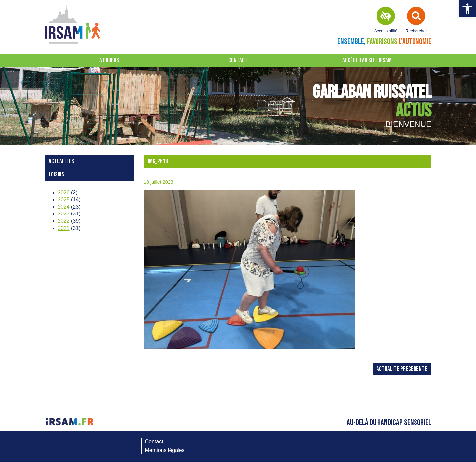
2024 (64, 207)
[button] (467, 9)
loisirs (56, 175)
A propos (109, 61)
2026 (64, 192)
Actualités (61, 161)
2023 (64, 214)
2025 (64, 199)
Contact (238, 61)
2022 (64, 221)
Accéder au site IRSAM (367, 61)
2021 (64, 228)
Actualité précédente (402, 369)
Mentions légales (165, 450)
